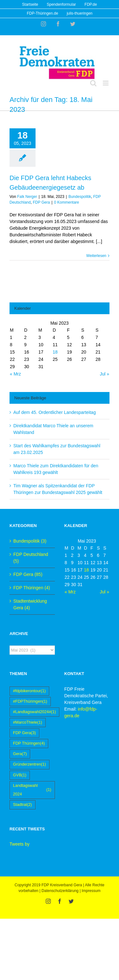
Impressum (91, 891)
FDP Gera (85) (28, 574)
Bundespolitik (80, 197)
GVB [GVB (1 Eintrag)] (20, 775)
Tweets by (20, 844)
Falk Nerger (27, 197)
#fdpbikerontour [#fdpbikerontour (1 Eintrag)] (29, 691)
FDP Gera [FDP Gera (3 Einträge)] (24, 733)
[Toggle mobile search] (93, 83)
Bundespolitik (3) (30, 541)
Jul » (104, 374)
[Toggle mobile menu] (106, 83)
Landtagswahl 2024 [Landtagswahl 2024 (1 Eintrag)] (32, 790)
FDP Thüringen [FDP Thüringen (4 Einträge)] (29, 743)
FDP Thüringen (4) (32, 588)
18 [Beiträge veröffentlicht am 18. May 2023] (55, 352)
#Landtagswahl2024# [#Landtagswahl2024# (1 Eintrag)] (34, 712)
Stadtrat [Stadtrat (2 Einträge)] (23, 805)
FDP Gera (41, 202)
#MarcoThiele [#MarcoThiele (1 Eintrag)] (28, 723)
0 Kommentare (66, 202)
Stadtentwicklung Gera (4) (30, 604)
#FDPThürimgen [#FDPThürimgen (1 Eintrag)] (30, 702)
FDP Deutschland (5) (31, 558)
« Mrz (15, 374)
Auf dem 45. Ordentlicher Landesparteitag (55, 412)
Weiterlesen (96, 256)
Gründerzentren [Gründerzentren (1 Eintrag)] (30, 764)
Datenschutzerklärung (60, 891)
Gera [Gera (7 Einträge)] (20, 754)
